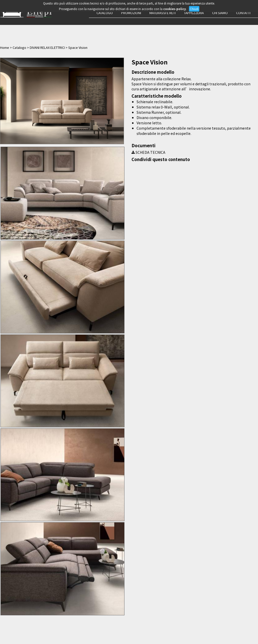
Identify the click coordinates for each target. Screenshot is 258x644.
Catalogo (105, 13)
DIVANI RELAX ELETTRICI (47, 47)
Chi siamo (220, 13)
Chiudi (194, 9)
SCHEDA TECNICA (148, 152)
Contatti (243, 13)
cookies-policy (175, 9)
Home (5, 47)
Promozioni (131, 13)
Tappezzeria (194, 13)
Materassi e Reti (163, 13)
